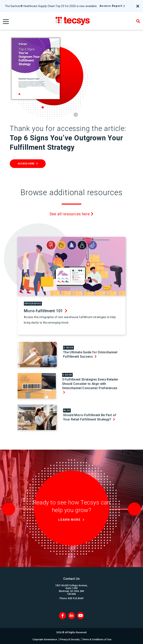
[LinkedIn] (71, 616)
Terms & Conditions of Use (97, 639)
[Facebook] (62, 616)
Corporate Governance (45, 639)
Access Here (26, 164)
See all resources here (72, 214)
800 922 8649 (76, 598)
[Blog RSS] (81, 616)
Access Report (111, 6)
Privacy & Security (70, 639)
